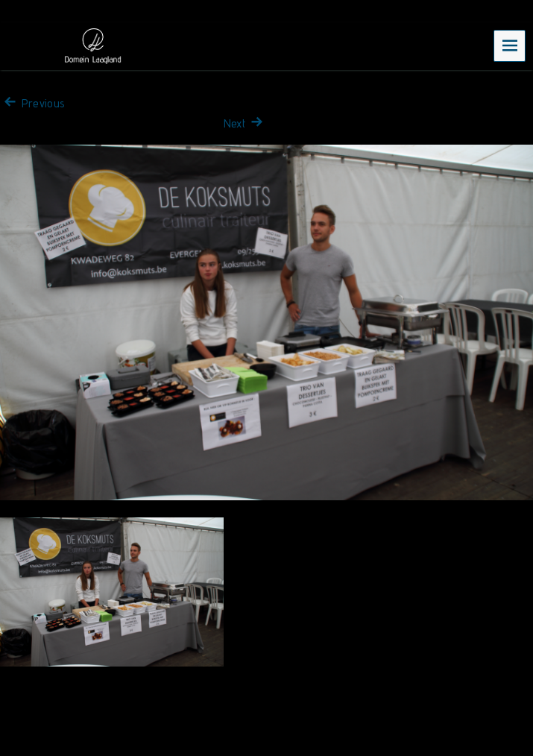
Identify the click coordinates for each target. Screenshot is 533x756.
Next (245, 123)
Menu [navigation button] (510, 45)
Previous (32, 103)
